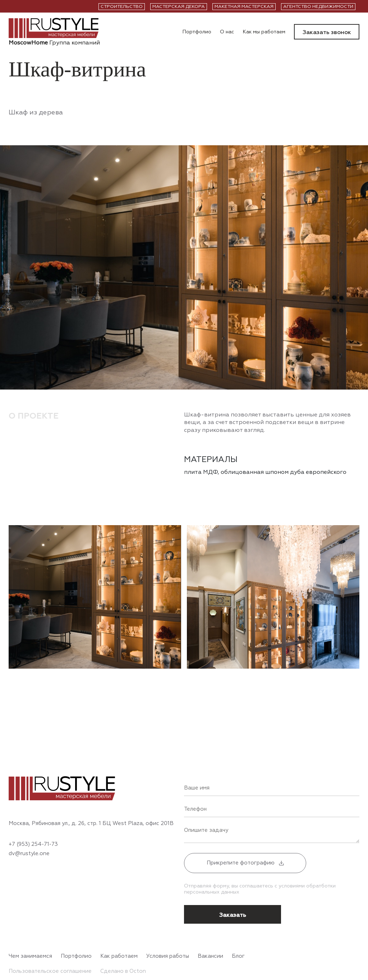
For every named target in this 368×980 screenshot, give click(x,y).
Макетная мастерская (244, 6)
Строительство (122, 6)
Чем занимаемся (30, 956)
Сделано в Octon (123, 971)
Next (348, 694)
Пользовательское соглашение (50, 971)
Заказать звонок (327, 32)
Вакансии (210, 956)
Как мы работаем (264, 32)
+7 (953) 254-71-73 (33, 844)
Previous (269, 694)
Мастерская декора (179, 6)
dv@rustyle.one (29, 854)
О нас (227, 32)
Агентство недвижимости (318, 6)
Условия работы (168, 956)
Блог (238, 956)
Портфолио (197, 32)
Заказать (233, 915)
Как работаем (119, 956)
